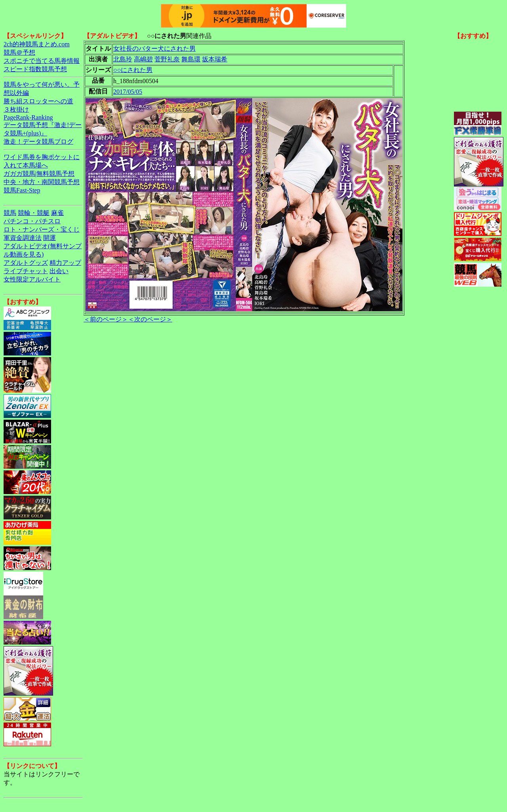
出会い (59, 271)
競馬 (10, 213)
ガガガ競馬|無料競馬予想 (39, 174)
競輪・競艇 (34, 213)
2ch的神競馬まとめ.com (37, 44)
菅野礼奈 (167, 59)
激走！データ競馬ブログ (38, 142)
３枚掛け (16, 109)
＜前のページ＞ (106, 319)
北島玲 (123, 59)
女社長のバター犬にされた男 (154, 48)
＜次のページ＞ (150, 319)
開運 (50, 238)
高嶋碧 (143, 59)
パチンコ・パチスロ (32, 221)
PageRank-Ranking (28, 117)
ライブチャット (26, 271)
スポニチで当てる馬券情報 (42, 61)
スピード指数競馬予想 (35, 69)
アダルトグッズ (26, 263)
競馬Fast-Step (22, 190)
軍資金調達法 (23, 238)
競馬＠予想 (19, 52)
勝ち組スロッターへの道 (38, 101)
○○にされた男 (133, 70)
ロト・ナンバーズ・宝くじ (42, 229)
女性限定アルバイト (32, 279)
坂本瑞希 (215, 59)
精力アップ (65, 263)
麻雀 (57, 213)
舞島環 (191, 59)
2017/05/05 (128, 92)
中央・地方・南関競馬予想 (42, 182)
